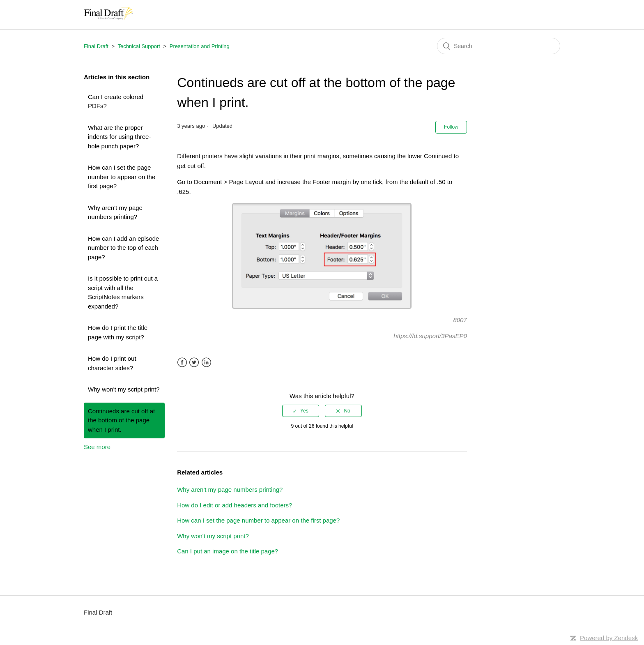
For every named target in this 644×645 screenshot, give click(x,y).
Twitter (194, 363)
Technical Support (139, 46)
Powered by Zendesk (609, 638)
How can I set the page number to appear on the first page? (122, 177)
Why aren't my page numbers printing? (115, 212)
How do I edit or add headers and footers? (235, 505)
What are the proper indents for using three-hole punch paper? (119, 137)
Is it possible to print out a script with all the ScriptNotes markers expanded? (123, 292)
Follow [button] (451, 127)
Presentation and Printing (200, 46)
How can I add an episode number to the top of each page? (123, 248)
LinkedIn (206, 363)
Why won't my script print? (124, 389)
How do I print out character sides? (112, 363)
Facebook (182, 363)
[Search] (499, 46)
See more (97, 447)
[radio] (301, 411)
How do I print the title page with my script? (118, 332)
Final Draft (96, 46)
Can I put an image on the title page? (228, 551)
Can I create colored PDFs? (116, 101)
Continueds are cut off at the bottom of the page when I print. (121, 420)
